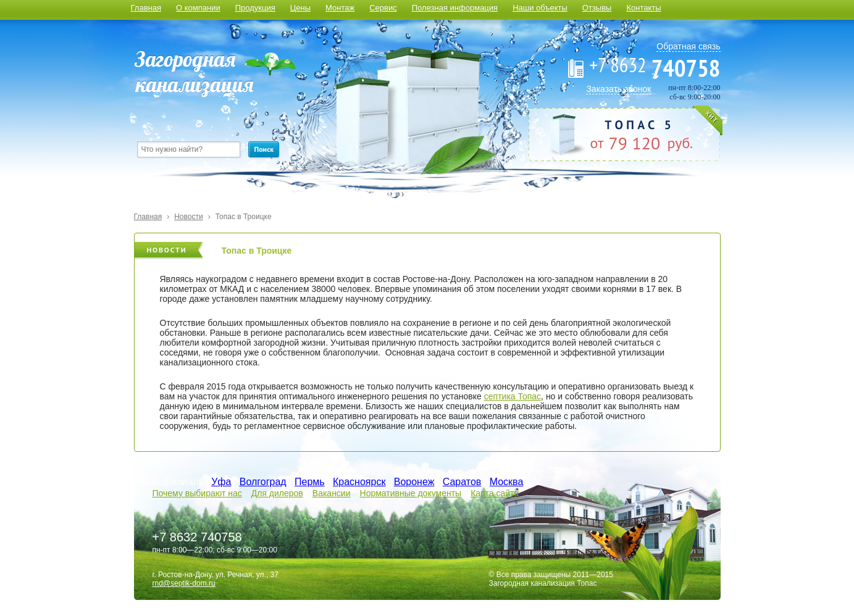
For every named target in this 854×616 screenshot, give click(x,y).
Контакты (643, 8)
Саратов (462, 482)
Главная (146, 8)
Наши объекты (540, 8)
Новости (188, 217)
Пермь (310, 482)
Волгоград (263, 482)
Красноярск (359, 482)
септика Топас (513, 396)
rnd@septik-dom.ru (184, 583)
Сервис (383, 8)
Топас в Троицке (244, 217)
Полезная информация (455, 8)
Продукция (255, 8)
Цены (300, 8)
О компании (198, 8)
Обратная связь (688, 46)
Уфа (221, 482)
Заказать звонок (618, 89)
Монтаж (340, 8)
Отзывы (597, 8)
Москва (507, 482)
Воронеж (414, 482)
